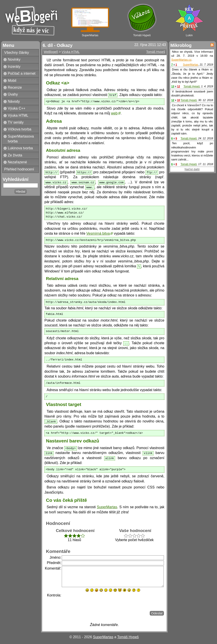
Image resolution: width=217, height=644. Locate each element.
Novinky (14, 59)
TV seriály (16, 122)
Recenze (15, 87)
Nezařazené (17, 162)
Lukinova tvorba (20, 148)
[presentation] (96, 602)
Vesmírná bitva (98, 233)
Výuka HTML (18, 115)
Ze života (15, 155)
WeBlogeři (51, 52)
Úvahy (13, 94)
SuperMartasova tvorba (21, 139)
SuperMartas (107, 507)
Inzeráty (14, 67)
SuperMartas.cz (181, 60)
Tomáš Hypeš (156, 52)
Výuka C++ (17, 108)
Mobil (12, 81)
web (114, 113)
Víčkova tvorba (20, 129)
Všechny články (17, 53)
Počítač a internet (22, 73)
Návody (14, 101)
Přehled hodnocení (19, 169)
